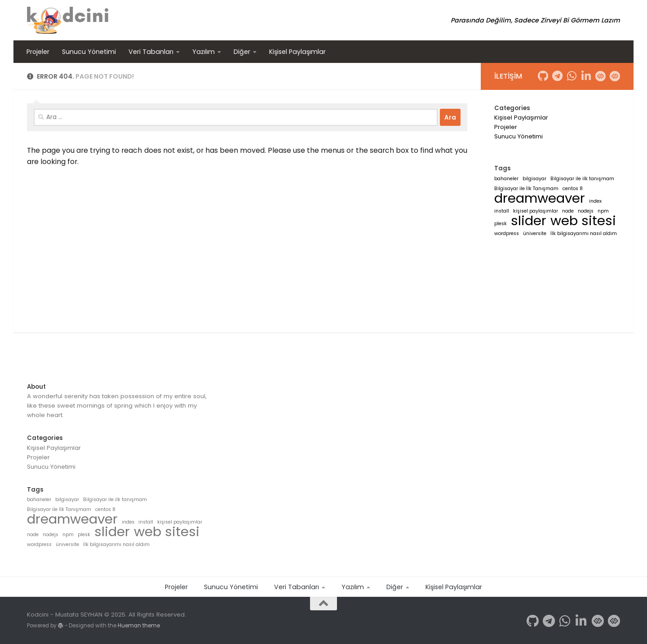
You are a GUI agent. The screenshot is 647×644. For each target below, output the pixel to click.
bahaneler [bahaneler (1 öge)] (506, 179)
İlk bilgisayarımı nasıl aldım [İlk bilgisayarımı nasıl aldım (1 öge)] (584, 233)
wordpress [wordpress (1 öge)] (507, 233)
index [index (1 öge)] (595, 201)
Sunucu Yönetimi (89, 52)
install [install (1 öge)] (502, 211)
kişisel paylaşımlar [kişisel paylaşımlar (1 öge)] (536, 211)
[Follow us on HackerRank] (600, 76)
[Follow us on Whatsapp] (572, 76)
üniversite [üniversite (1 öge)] (535, 233)
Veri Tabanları (151, 52)
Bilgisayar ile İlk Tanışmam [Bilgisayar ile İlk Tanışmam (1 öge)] (526, 189)
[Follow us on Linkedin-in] (586, 76)
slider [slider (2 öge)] (529, 220)
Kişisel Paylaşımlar (297, 52)
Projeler (38, 52)
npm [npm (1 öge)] (603, 211)
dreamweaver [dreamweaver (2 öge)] (540, 198)
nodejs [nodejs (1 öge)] (586, 211)
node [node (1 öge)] (568, 211)
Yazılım (204, 52)
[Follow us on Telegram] (557, 76)
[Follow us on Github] (543, 76)
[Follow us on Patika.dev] (615, 76)
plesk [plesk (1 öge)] (501, 224)
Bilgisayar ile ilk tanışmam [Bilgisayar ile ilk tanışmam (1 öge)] (582, 179)
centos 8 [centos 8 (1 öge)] (573, 189)
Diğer (242, 52)
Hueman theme (139, 626)
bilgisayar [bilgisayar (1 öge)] (534, 179)
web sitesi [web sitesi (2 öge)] (583, 220)
